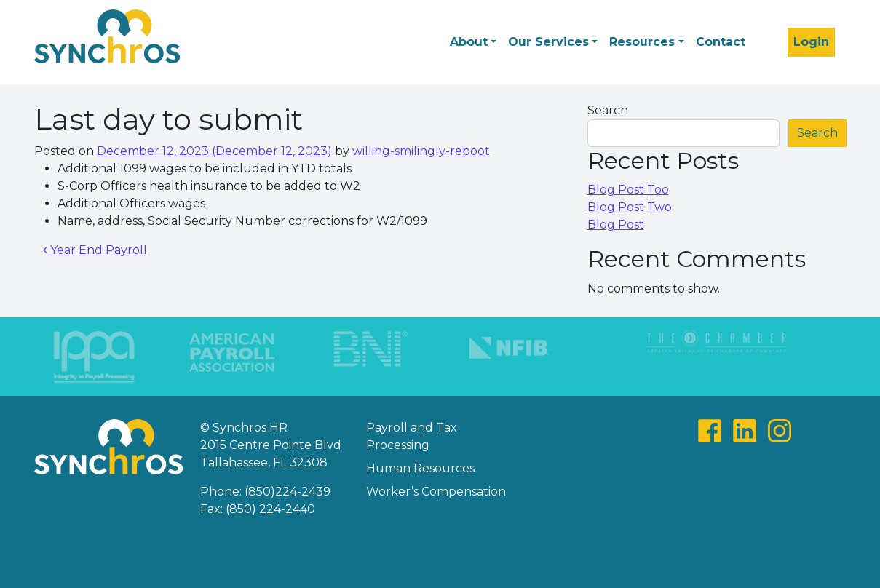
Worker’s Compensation (436, 492)
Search (608, 110)
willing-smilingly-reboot (421, 151)
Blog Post (616, 225)
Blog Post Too (628, 190)
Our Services (548, 42)
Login (811, 42)
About (469, 42)
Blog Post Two (630, 207)
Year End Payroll (95, 250)
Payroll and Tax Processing (412, 436)
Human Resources (420, 468)
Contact (721, 42)
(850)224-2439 (288, 492)
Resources (642, 42)
